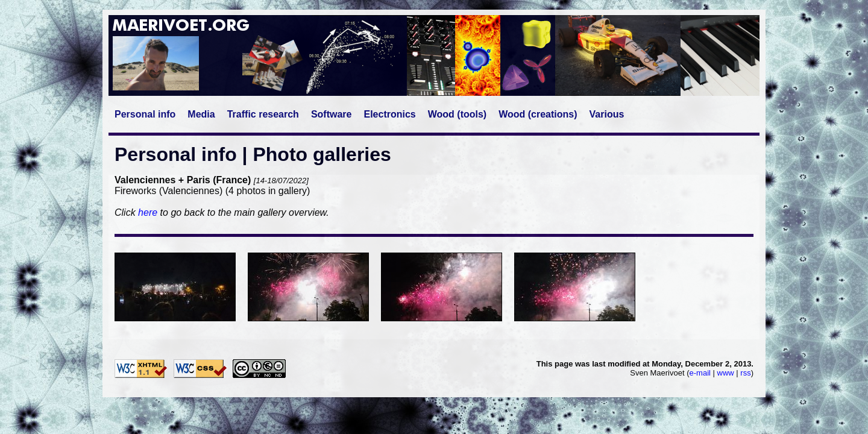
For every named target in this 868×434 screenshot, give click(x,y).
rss (745, 373)
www (726, 373)
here (148, 212)
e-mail (700, 373)
